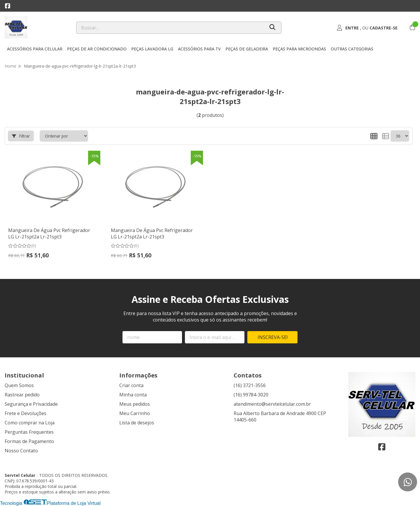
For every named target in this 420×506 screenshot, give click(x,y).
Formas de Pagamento (29, 441)
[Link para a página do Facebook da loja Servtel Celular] (8, 6)
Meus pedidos (135, 404)
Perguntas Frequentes (29, 432)
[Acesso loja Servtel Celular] (367, 28)
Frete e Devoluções (26, 413)
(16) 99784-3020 (251, 395)
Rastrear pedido (22, 395)
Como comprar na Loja (30, 423)
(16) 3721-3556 (250, 385)
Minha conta (133, 395)
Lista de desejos (137, 423)
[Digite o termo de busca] (170, 28)
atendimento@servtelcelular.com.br (272, 404)
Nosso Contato (21, 451)
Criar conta (131, 385)
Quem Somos (19, 385)
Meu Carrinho (135, 413)
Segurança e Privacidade (31, 404)
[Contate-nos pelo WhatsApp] (408, 482)
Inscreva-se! (273, 337)
